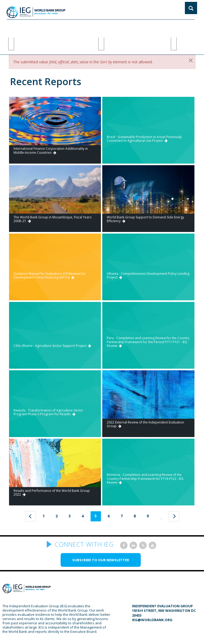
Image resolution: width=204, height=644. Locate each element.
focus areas (75, 26)
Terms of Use (120, 635)
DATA (164, 26)
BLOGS (127, 26)
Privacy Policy (148, 635)
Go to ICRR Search (182, 72)
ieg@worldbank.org (152, 597)
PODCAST (146, 26)
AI (57, 26)
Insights (182, 26)
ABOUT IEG (18, 26)
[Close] (191, 37)
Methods (42, 26)
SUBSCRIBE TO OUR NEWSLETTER (101, 537)
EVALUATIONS (104, 26)
